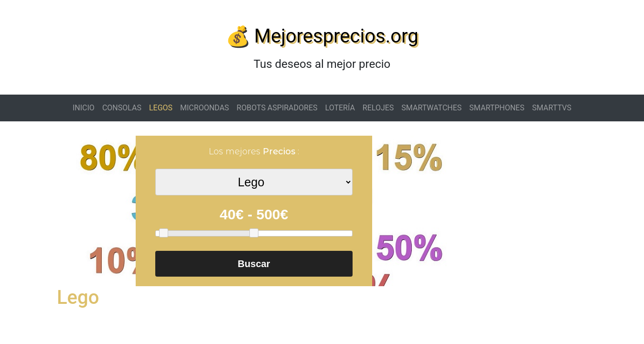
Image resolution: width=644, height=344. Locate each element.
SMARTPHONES (497, 108)
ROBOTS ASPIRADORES (277, 108)
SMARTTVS (552, 108)
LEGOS (161, 108)
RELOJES (378, 108)
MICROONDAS (204, 108)
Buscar (254, 264)
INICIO (84, 108)
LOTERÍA (340, 108)
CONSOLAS (122, 108)
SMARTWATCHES (431, 108)
